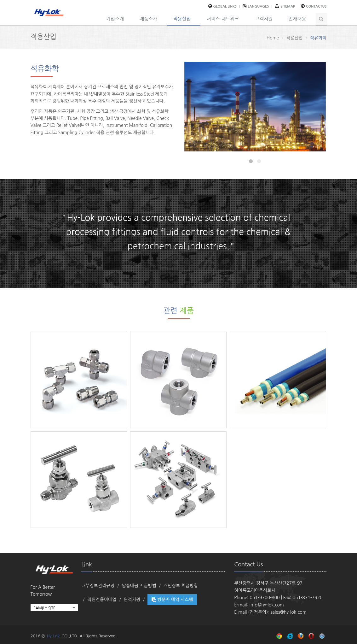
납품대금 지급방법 (139, 586)
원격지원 (132, 600)
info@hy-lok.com (267, 605)
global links (225, 6)
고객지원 (264, 19)
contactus (316, 6)
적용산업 (182, 19)
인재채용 (297, 19)
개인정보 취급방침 (181, 586)
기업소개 (115, 19)
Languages (258, 6)
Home (273, 38)
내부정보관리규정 (98, 586)
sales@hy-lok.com (288, 612)
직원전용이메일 (102, 600)
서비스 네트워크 (223, 19)
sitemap (288, 6)
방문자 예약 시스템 (172, 600)
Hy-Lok (53, 636)
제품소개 (148, 19)
